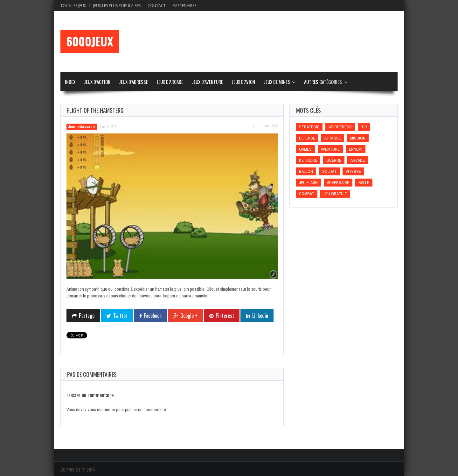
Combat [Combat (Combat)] (307, 194)
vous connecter (101, 410)
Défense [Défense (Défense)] (307, 138)
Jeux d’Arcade (170, 82)
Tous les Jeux (73, 6)
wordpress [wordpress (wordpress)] (340, 127)
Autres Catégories (323, 82)
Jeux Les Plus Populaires (117, 6)
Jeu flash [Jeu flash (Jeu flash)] (308, 183)
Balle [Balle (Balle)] (364, 183)
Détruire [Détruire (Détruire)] (308, 160)
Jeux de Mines (277, 82)
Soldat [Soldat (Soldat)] (329, 171)
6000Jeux (90, 41)
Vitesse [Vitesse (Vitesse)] (353, 171)
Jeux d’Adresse (133, 82)
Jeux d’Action (97, 82)
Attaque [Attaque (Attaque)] (333, 138)
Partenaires (184, 6)
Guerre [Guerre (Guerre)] (334, 160)
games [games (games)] (305, 149)
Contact (157, 6)
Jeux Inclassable (82, 127)
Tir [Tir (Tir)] (364, 127)
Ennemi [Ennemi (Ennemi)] (356, 149)
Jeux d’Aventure (207, 82)
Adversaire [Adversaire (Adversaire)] (338, 183)
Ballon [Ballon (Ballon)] (306, 171)
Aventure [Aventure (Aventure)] (330, 149)
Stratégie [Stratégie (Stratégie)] (309, 127)
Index (70, 82)
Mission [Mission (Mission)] (358, 138)
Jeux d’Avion (243, 82)
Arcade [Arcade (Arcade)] (358, 160)
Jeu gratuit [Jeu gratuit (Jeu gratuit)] (335, 194)
